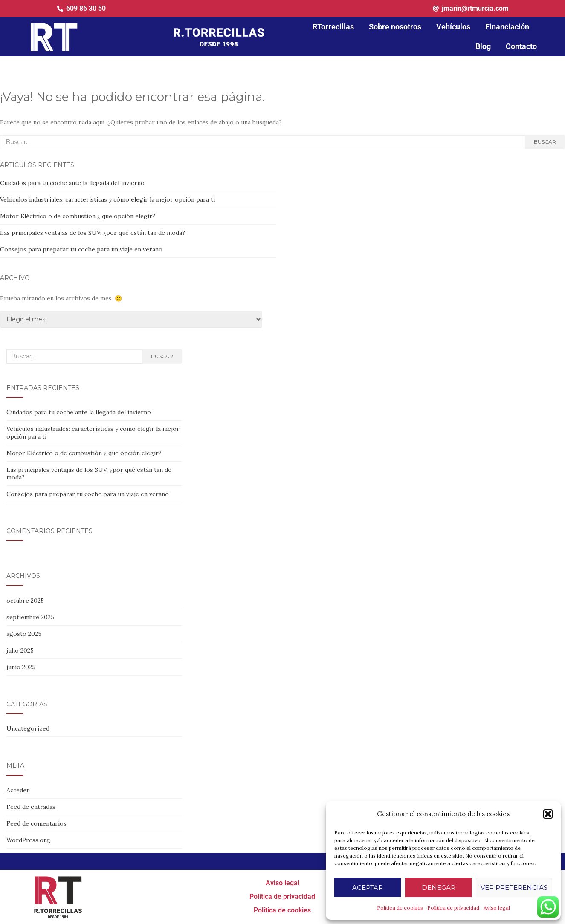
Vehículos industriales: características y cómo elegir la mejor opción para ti (107, 199)
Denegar (439, 888)
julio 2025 (20, 650)
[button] (548, 814)
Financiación (507, 27)
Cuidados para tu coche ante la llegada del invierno (72, 183)
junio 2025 (21, 667)
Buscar (545, 142)
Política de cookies (400, 908)
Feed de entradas (31, 807)
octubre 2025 (25, 601)
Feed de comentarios (36, 823)
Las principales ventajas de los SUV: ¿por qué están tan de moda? (93, 233)
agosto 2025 (24, 634)
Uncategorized (28, 728)
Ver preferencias (514, 888)
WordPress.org (28, 840)
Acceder (18, 790)
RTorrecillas (333, 27)
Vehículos (453, 27)
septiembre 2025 (30, 617)
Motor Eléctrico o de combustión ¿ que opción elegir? (78, 216)
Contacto (521, 46)
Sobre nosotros (395, 27)
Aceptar (368, 888)
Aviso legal (497, 908)
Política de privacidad (453, 908)
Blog (483, 46)
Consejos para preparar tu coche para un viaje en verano (81, 249)
